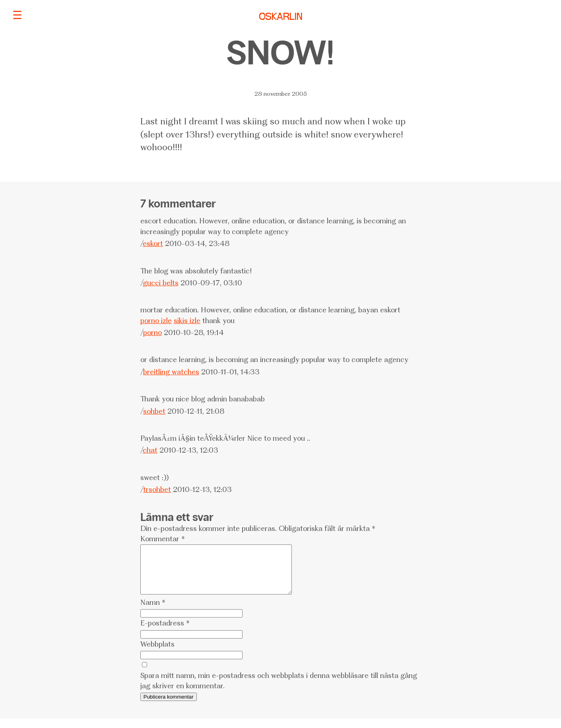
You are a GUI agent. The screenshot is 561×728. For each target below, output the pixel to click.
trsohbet (157, 489)
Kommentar (163, 539)
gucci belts (161, 283)
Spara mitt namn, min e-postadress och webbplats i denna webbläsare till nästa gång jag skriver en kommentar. (279, 690)
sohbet (154, 411)
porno (152, 332)
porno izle (156, 320)
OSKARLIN (281, 17)
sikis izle (187, 320)
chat (150, 450)
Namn (153, 612)
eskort (153, 243)
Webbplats (157, 653)
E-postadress (165, 632)
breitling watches (171, 372)
